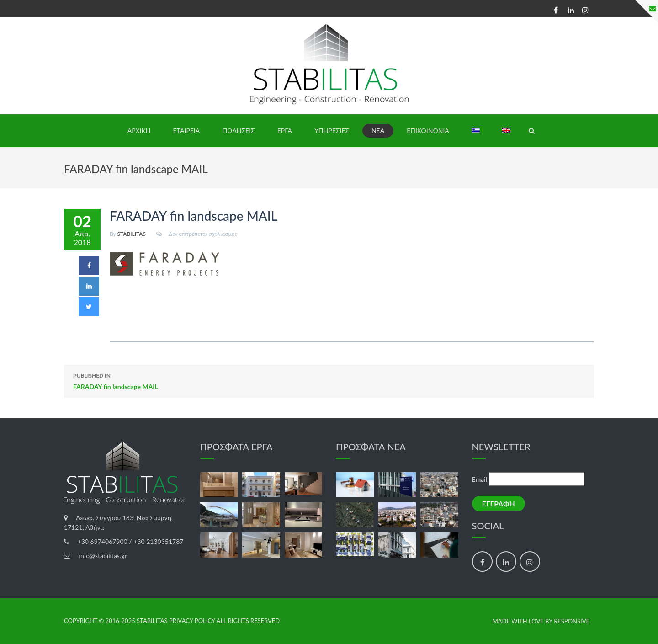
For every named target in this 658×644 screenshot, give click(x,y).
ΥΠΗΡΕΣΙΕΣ (332, 130)
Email (480, 479)
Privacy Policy (192, 621)
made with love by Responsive (541, 621)
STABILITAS (132, 234)
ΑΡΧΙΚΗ (139, 130)
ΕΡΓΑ (285, 130)
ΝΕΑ (378, 130)
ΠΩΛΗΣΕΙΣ (238, 130)
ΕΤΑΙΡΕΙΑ (187, 130)
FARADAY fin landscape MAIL (329, 380)
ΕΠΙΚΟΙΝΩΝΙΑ (428, 130)
